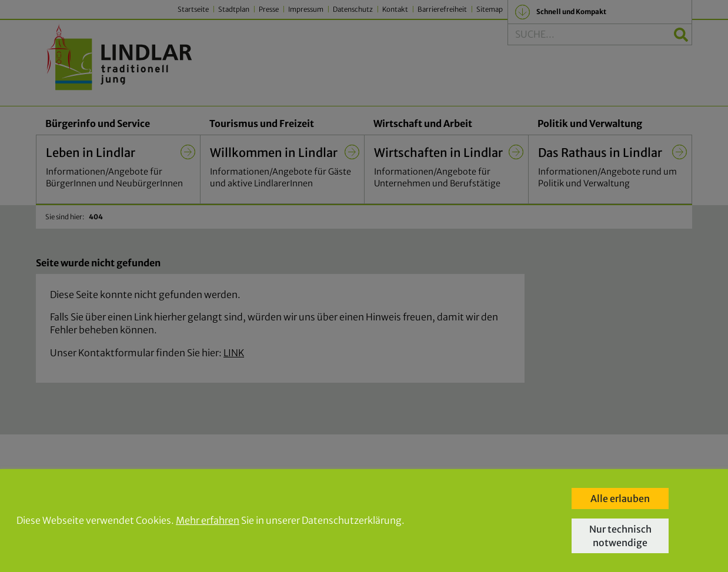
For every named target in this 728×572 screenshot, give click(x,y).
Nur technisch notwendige (620, 536)
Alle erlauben (620, 499)
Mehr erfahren (208, 520)
